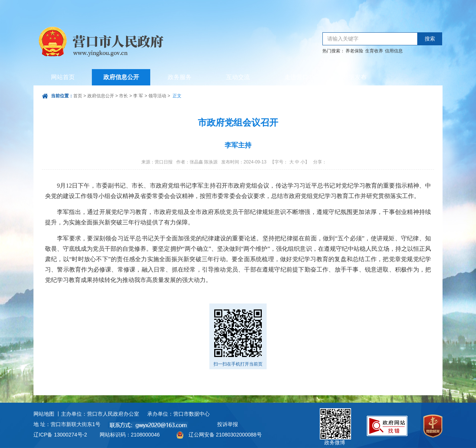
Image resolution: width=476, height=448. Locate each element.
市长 (123, 96)
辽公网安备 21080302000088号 (225, 435)
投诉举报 (228, 424)
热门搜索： (334, 51)
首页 (78, 96)
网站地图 (44, 414)
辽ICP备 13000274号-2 (60, 435)
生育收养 (374, 51)
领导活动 (157, 96)
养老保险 (354, 51)
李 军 (138, 96)
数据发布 (355, 77)
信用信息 (394, 51)
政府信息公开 (121, 77)
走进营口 (296, 77)
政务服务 (180, 77)
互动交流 (238, 77)
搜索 (430, 39)
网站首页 (63, 77)
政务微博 (335, 417)
